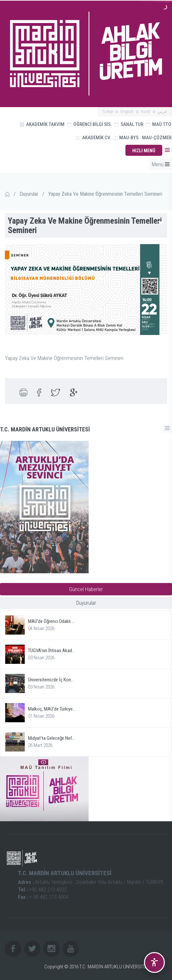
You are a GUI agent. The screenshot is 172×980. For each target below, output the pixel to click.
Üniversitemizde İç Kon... (51, 680)
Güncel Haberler (86, 589)
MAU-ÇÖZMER (157, 138)
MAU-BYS (126, 138)
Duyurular (29, 194)
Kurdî (146, 112)
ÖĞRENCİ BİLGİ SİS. (89, 124)
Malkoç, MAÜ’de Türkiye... (52, 709)
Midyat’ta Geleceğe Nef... (51, 738)
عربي (163, 112)
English (127, 112)
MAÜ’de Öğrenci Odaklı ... (51, 621)
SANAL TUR (129, 124)
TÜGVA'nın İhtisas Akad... (51, 651)
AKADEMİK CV (93, 138)
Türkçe (108, 112)
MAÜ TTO (159, 124)
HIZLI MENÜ (144, 151)
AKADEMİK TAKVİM (42, 124)
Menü (161, 164)
